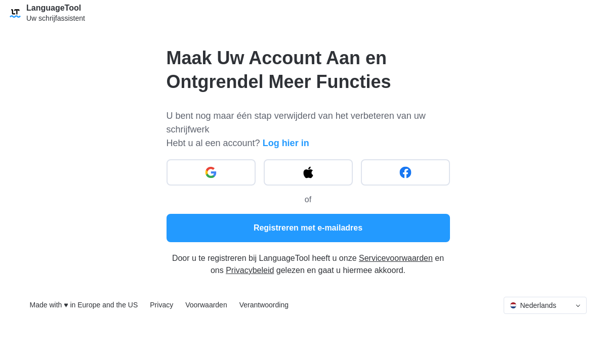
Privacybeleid (250, 270)
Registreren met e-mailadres (308, 228)
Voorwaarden (206, 305)
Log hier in (286, 143)
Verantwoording (264, 305)
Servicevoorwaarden (396, 258)
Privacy (161, 305)
